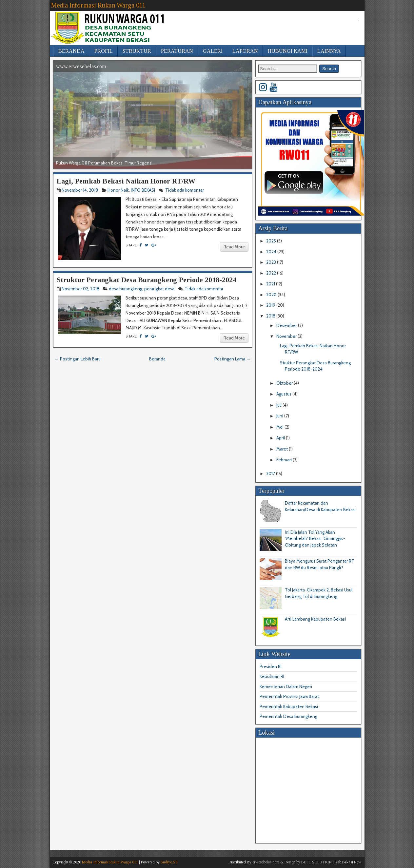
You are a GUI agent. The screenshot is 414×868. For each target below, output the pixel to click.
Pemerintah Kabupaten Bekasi (289, 706)
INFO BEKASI (143, 190)
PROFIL (104, 51)
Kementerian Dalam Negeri (286, 686)
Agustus (284, 394)
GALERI (213, 51)
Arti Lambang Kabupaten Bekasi (315, 619)
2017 (271, 473)
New (358, 862)
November (287, 336)
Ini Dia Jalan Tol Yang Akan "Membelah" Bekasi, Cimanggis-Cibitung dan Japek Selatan (315, 539)
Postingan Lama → (232, 359)
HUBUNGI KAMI (288, 51)
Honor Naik (118, 190)
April (281, 438)
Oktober (285, 383)
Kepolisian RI (272, 676)
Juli (279, 405)
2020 (272, 295)
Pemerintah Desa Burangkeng (288, 716)
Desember (287, 325)
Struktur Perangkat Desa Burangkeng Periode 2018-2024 (147, 280)
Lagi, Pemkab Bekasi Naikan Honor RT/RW (126, 181)
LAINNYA (329, 51)
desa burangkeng (126, 289)
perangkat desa (159, 289)
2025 (272, 241)
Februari (285, 460)
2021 (271, 284)
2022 (272, 273)
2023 (272, 262)
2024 (272, 252)
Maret (283, 449)
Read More (234, 247)
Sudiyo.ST (169, 862)
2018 (271, 316)
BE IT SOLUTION (316, 862)
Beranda (157, 359)
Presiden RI (271, 666)
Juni (280, 416)
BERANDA (71, 51)
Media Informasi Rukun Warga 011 (98, 5)
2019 (271, 305)
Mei (280, 427)
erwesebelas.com (266, 862)
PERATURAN (177, 51)
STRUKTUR (137, 51)
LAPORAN (245, 51)
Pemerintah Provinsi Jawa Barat (289, 696)
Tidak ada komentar (185, 190)
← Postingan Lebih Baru (78, 359)
